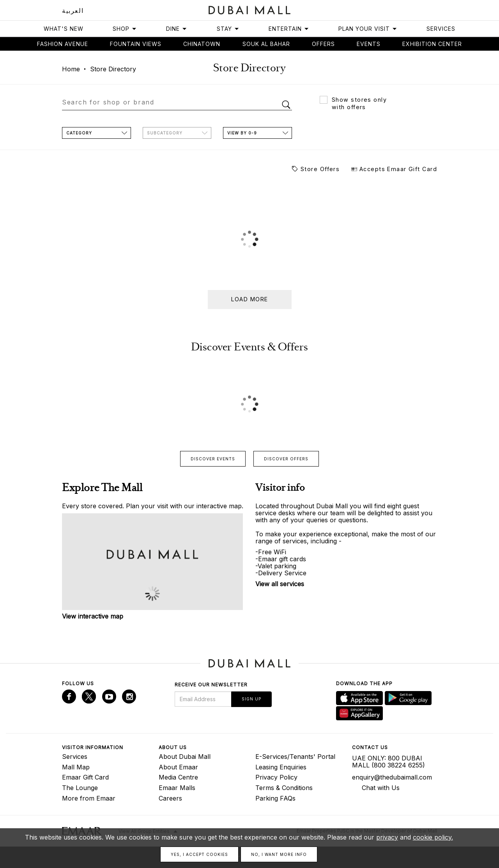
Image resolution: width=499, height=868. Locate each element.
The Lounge (80, 788)
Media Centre (178, 777)
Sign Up (251, 699)
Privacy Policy (276, 777)
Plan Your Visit (368, 29)
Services (441, 29)
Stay (228, 29)
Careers (170, 798)
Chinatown (202, 44)
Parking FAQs (275, 798)
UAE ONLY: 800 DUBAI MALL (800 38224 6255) (388, 762)
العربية (73, 11)
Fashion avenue (63, 44)
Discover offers (286, 459)
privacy (387, 837)
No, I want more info (279, 854)
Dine (177, 29)
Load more (250, 299)
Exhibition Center (432, 44)
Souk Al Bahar (266, 44)
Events (369, 44)
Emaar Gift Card (85, 777)
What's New (64, 29)
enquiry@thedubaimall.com (392, 777)
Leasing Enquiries (281, 767)
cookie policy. (433, 837)
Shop (125, 29)
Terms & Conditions (284, 788)
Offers (323, 44)
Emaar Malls (177, 788)
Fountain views (136, 44)
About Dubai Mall (185, 757)
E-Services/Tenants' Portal (295, 757)
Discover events (213, 459)
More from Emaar (89, 798)
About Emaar (178, 767)
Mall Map (76, 767)
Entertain (289, 29)
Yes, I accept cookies (199, 854)
